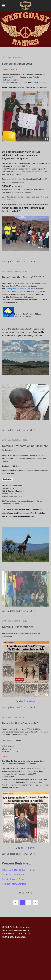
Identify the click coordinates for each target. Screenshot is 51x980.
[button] (3, 5)
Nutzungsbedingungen (14, 937)
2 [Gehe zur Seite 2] (29, 902)
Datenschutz (22, 934)
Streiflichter (30, 701)
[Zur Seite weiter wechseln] (35, 902)
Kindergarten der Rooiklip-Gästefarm (20, 289)
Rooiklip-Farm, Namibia (14, 884)
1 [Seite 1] (22, 902)
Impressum (8, 934)
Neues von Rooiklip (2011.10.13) (18, 870)
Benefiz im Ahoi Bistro (13, 879)
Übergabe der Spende (13, 875)
